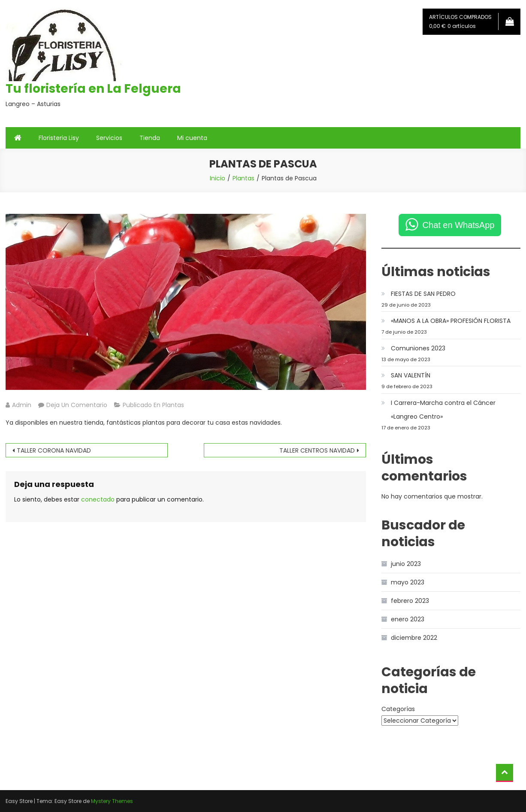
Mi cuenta (192, 138)
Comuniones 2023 (418, 348)
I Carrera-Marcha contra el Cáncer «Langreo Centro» (443, 410)
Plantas (173, 405)
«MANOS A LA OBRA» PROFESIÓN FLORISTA (451, 321)
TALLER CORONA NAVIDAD (54, 450)
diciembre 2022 (414, 638)
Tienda (150, 138)
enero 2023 (408, 619)
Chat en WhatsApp (459, 225)
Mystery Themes (112, 801)
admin (22, 405)
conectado (98, 499)
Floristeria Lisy (59, 138)
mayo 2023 (408, 582)
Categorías (398, 709)
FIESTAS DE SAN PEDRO (423, 294)
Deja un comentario (77, 405)
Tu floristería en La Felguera (93, 89)
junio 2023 (406, 564)
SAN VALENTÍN (411, 375)
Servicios (109, 138)
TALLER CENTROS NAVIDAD (317, 450)
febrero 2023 (410, 601)
